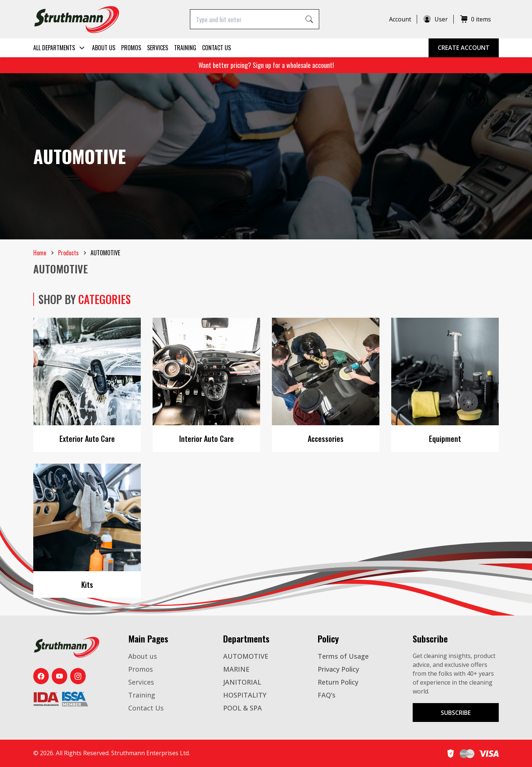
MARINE (236, 669)
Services (158, 48)
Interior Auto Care (207, 439)
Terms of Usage (343, 656)
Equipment (445, 439)
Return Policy (338, 682)
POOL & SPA (243, 708)
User (435, 19)
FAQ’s (327, 695)
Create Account (464, 48)
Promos (131, 48)
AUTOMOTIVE (246, 656)
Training (185, 48)
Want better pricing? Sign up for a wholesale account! (266, 65)
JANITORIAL (242, 682)
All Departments (60, 48)
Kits (87, 584)
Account (400, 19)
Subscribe (456, 713)
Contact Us (216, 48)
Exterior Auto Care (87, 439)
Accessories (326, 439)
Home (40, 253)
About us (104, 48)
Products (68, 253)
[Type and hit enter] (245, 19)
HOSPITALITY (245, 695)
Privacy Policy (338, 669)
